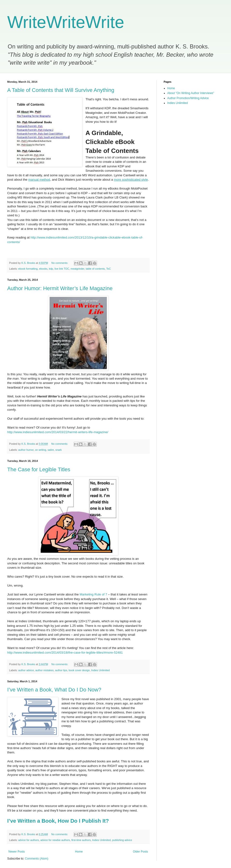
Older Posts (140, 852)
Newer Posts (17, 852)
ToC (108, 269)
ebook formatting (28, 269)
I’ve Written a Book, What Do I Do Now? (54, 690)
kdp (51, 269)
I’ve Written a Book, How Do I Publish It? (58, 821)
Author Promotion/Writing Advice (188, 98)
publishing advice (122, 840)
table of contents (95, 269)
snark (58, 450)
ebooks (43, 269)
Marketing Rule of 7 (93, 594)
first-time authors (81, 840)
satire (51, 450)
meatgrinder (77, 269)
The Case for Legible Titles (39, 469)
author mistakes (45, 670)
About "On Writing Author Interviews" (191, 93)
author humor (26, 450)
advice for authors (29, 840)
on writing (40, 450)
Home (79, 852)
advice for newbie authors (55, 840)
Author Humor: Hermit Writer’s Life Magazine (60, 288)
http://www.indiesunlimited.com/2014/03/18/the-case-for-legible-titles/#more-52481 (65, 653)
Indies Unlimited (100, 670)
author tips (61, 670)
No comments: (60, 263)
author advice (26, 670)
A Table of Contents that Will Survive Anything (61, 90)
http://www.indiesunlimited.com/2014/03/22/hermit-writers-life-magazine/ (58, 432)
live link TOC (62, 269)
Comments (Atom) (36, 859)
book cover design (79, 670)
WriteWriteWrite (66, 22)
